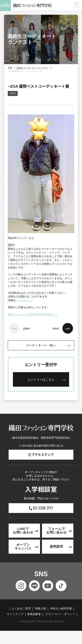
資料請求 (56, 546)
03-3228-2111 (41, 508)
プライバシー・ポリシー (60, 614)
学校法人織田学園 (61, 608)
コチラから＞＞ (25, 300)
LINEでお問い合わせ (23, 530)
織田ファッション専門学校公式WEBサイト (33, 314)
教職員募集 (34, 614)
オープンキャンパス (23, 546)
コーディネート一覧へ (41, 345)
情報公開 (40, 608)
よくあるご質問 (21, 608)
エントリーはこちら (41, 380)
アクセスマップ (41, 454)
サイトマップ (15, 614)
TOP (10, 68)
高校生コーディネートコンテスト (33, 68)
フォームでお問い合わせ (56, 530)
